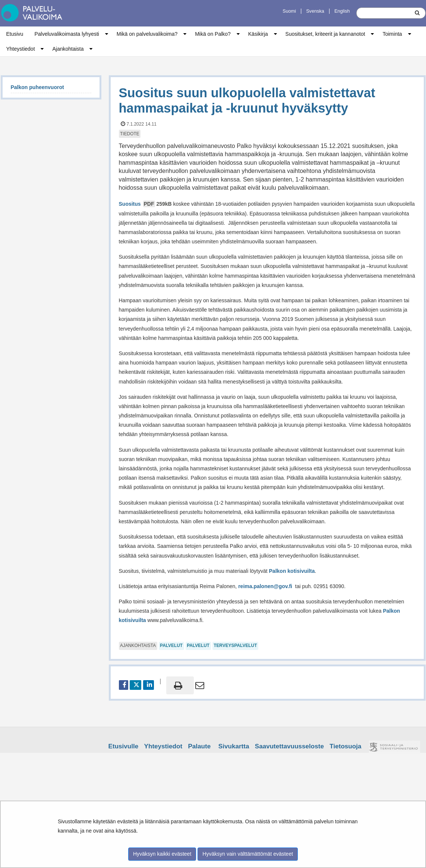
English (342, 11)
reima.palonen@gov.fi (265, 586)
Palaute (199, 746)
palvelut (171, 646)
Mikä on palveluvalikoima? (147, 34)
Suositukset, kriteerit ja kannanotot (325, 34)
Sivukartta (234, 746)
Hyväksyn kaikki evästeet (162, 854)
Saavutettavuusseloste (289, 746)
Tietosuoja (345, 746)
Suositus (146, 204)
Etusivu (15, 34)
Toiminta (392, 34)
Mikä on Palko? (213, 34)
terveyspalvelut (235, 646)
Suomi (289, 11)
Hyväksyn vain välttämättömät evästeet (248, 854)
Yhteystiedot (21, 49)
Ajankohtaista (68, 49)
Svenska (315, 11)
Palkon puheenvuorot (37, 87)
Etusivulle (124, 746)
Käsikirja (258, 34)
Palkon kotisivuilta (292, 571)
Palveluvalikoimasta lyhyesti (67, 34)
